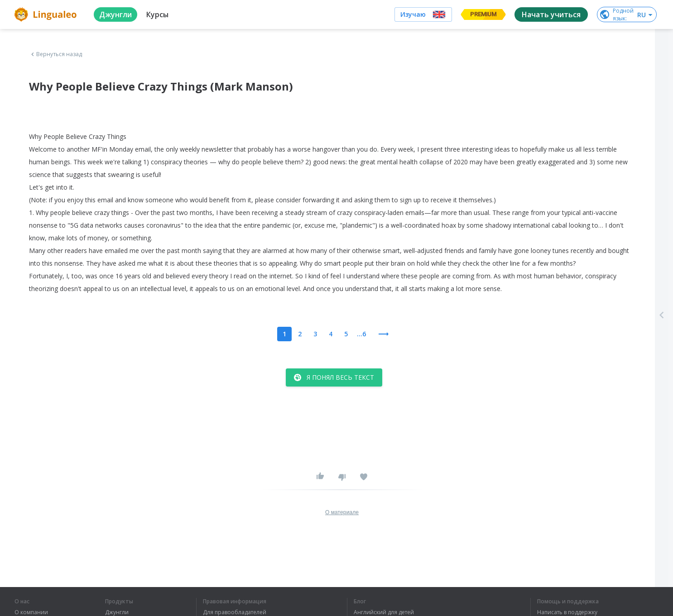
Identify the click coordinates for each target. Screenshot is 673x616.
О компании (31, 612)
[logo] (47, 14)
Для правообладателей (235, 612)
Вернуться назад (56, 54)
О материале (342, 512)
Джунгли (117, 612)
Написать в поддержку (567, 612)
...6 (361, 334)
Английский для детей (384, 612)
